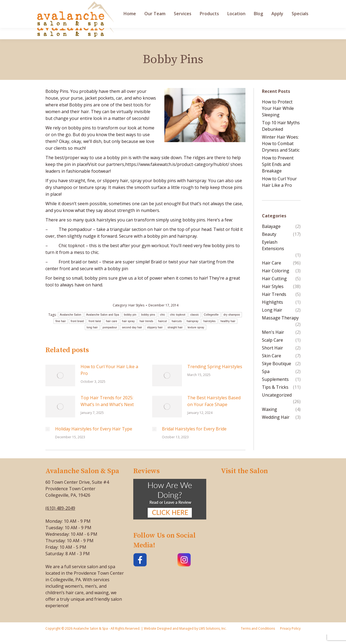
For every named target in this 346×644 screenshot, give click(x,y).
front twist (95, 321)
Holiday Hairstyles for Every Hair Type (94, 429)
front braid (77, 321)
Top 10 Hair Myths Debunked (281, 126)
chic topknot (178, 315)
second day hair (132, 327)
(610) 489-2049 (60, 508)
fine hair (61, 321)
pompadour (110, 327)
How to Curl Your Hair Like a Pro (109, 370)
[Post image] (60, 375)
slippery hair (155, 327)
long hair (92, 327)
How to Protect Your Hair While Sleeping (278, 108)
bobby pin (130, 315)
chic (163, 315)
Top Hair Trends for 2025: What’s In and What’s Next (107, 401)
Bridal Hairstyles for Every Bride (194, 429)
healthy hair (228, 321)
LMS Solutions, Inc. (212, 628)
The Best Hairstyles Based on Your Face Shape (214, 401)
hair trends (146, 321)
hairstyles (209, 321)
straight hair (175, 327)
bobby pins (148, 315)
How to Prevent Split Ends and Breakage (278, 164)
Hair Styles (136, 305)
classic (195, 315)
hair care (112, 321)
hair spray (129, 321)
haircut (162, 321)
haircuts (177, 321)
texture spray (196, 327)
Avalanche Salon (70, 315)
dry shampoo (232, 315)
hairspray (193, 321)
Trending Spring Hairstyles (215, 367)
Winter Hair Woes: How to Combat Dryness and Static (281, 143)
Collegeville (211, 315)
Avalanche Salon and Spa (103, 315)
